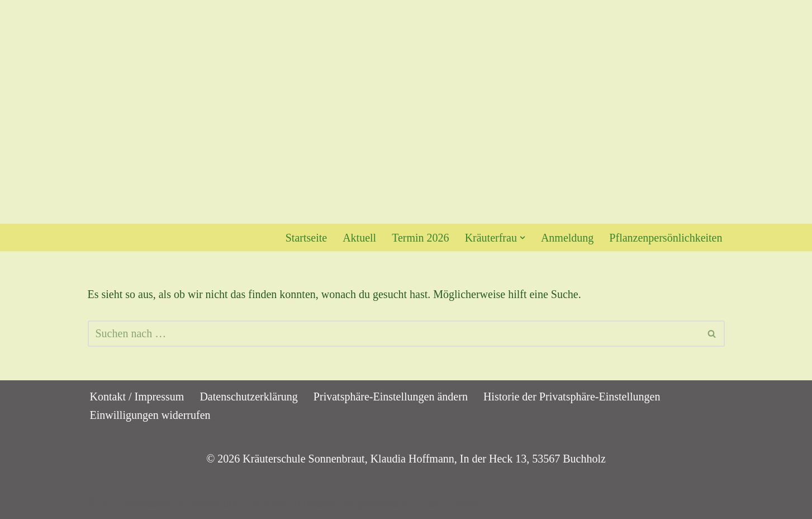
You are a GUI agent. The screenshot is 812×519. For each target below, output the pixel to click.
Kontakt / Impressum (137, 397)
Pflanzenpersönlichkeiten (666, 238)
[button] (523, 238)
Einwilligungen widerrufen (150, 415)
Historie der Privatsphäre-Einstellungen (572, 397)
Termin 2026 (420, 238)
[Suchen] (394, 334)
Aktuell (359, 238)
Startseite (306, 238)
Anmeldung (567, 238)
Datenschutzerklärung (248, 397)
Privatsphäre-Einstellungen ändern (391, 397)
